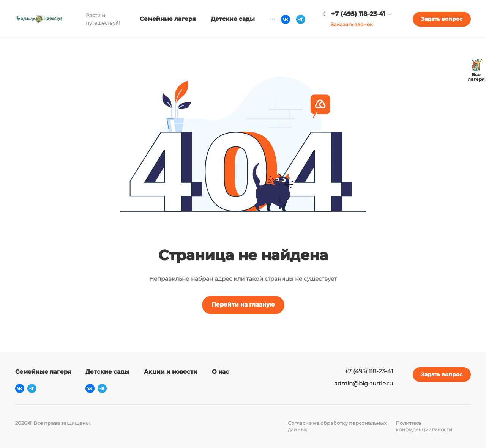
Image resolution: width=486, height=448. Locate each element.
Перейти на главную (243, 304)
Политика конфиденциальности (424, 426)
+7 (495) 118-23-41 (358, 14)
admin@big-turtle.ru (364, 383)
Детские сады (107, 372)
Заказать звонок (352, 24)
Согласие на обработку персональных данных (337, 426)
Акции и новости (171, 372)
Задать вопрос (442, 19)
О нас (220, 372)
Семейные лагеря (43, 372)
